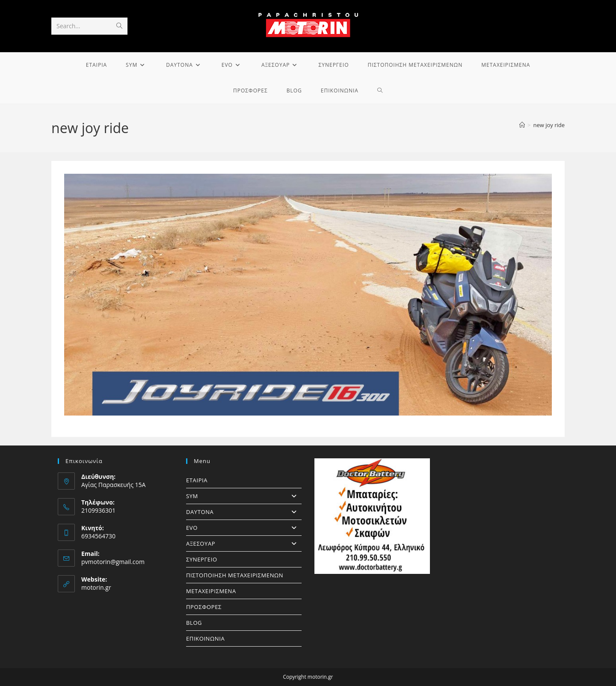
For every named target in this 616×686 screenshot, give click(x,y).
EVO (244, 528)
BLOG (194, 623)
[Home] (522, 125)
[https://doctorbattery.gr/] (372, 516)
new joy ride (549, 125)
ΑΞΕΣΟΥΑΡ (244, 543)
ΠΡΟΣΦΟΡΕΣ (204, 607)
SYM (244, 496)
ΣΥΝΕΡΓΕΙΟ (202, 559)
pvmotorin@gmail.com (113, 562)
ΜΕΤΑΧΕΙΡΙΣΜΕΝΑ (211, 591)
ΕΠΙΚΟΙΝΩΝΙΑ (205, 638)
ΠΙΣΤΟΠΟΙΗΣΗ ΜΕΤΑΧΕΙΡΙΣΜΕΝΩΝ (235, 575)
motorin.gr (96, 587)
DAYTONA (244, 512)
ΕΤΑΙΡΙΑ (197, 480)
